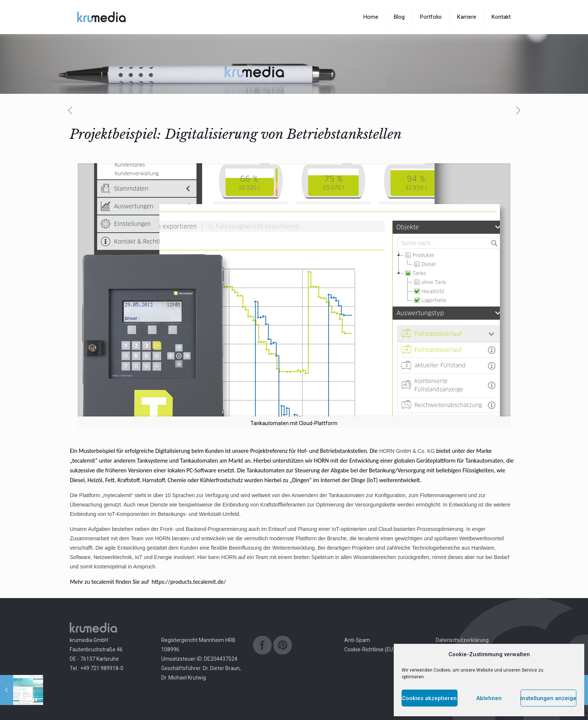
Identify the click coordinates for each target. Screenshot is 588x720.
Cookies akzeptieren (429, 698)
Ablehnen (489, 698)
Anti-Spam (357, 640)
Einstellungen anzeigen (548, 698)
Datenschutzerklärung (462, 640)
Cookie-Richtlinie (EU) (370, 649)
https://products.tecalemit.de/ (189, 582)
